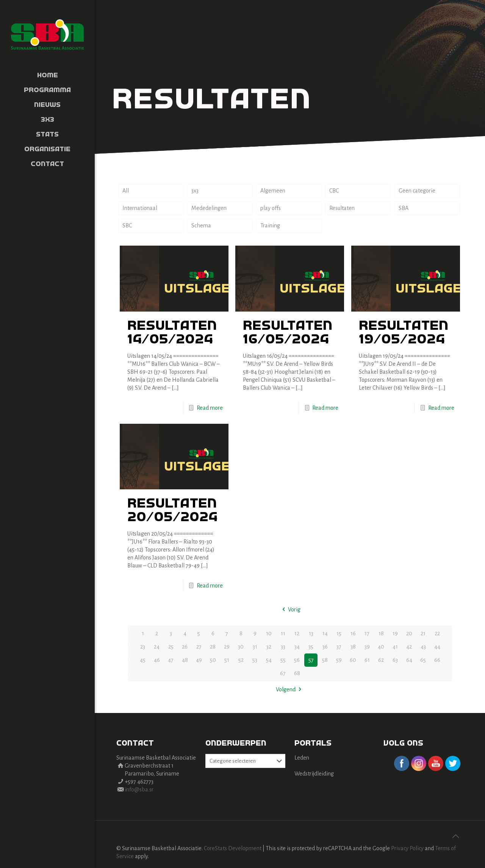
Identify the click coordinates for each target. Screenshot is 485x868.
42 (409, 647)
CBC (334, 191)
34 (297, 647)
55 (283, 660)
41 (395, 647)
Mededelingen (209, 208)
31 (255, 647)
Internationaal (140, 208)
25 (171, 647)
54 (269, 660)
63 (395, 660)
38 (353, 647)
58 (325, 660)
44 (437, 647)
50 (213, 660)
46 (157, 660)
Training (270, 226)
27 (199, 647)
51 (227, 660)
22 (437, 633)
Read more (210, 408)
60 (353, 660)
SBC (127, 226)
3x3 (195, 191)
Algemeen (273, 191)
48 (185, 660)
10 (269, 633)
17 (367, 633)
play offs (271, 208)
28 (213, 647)
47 (171, 660)
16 (353, 633)
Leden (302, 758)
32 (269, 647)
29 (227, 647)
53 (255, 660)
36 (325, 647)
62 (381, 660)
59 (339, 660)
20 (409, 633)
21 (423, 633)
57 (311, 660)
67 (283, 673)
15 (339, 633)
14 (325, 633)
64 (409, 660)
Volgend (290, 689)
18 (381, 633)
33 (283, 647)
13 (311, 633)
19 (395, 633)
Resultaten (342, 208)
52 (241, 660)
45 (143, 660)
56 (297, 660)
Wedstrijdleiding (314, 774)
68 (297, 673)
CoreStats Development (233, 848)
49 (199, 660)
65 (423, 660)
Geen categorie (417, 191)
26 (185, 647)
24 (157, 647)
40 (381, 647)
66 (437, 660)
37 (339, 647)
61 (367, 660)
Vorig (290, 609)
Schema (201, 226)
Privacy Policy (407, 848)
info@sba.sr (139, 790)
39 (367, 647)
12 (297, 633)
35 (311, 647)
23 (143, 647)
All (126, 191)
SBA (404, 208)
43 (423, 647)
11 (283, 633)
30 (241, 647)
